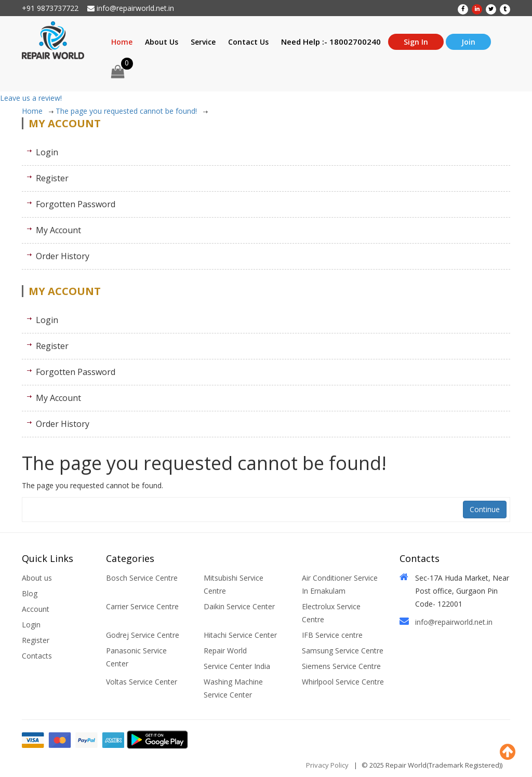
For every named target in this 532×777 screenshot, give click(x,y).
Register (52, 178)
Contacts (37, 656)
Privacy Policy (327, 765)
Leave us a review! (31, 98)
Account (36, 609)
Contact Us (248, 42)
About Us (162, 42)
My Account (58, 230)
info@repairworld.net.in (131, 8)
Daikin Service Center (239, 606)
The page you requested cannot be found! (132, 111)
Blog (30, 593)
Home (122, 42)
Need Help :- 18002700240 (331, 42)
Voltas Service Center (142, 682)
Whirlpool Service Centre (343, 682)
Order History (63, 256)
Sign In (416, 42)
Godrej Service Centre (143, 635)
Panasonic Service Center (136, 657)
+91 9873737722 (50, 8)
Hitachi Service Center (240, 635)
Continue (485, 509)
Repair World (225, 651)
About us (37, 578)
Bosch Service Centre (142, 578)
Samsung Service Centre (343, 651)
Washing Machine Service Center (233, 688)
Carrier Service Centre (142, 606)
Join (468, 42)
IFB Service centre (332, 635)
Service (203, 42)
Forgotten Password (76, 204)
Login (47, 152)
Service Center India (237, 666)
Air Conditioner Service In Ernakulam (340, 584)
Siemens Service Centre (341, 666)
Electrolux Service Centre (331, 613)
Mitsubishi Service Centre (234, 584)
